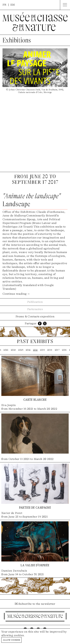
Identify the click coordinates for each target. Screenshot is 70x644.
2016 (64, 350)
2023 (21, 350)
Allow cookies (11, 640)
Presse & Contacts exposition (35, 316)
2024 (13, 350)
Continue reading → (16, 294)
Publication (35, 302)
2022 (28, 350)
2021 (35, 350)
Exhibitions (17, 40)
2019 (42, 350)
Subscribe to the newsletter (37, 604)
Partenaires (35, 309)
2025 (6, 350)
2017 (57, 350)
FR (5, 5)
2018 (50, 350)
